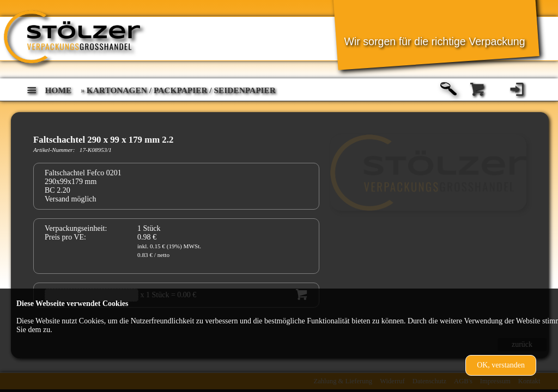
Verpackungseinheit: (76, 228)
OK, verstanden (501, 365)
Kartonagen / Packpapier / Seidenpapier (181, 90)
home (59, 90)
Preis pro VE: (65, 237)
